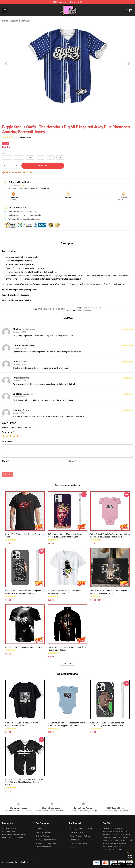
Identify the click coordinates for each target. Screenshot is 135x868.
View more (68, 663)
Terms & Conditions (44, 832)
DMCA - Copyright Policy (46, 840)
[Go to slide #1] (61, 110)
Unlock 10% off (130, 856)
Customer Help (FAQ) (79, 844)
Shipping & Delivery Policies (81, 829)
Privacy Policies (43, 836)
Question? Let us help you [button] (123, 865)
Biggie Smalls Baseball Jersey (89, 308)
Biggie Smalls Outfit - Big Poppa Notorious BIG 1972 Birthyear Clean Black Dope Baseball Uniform (24, 782)
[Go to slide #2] (74, 110)
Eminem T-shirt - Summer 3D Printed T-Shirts (23, 647)
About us (40, 829)
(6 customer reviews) (23, 138)
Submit (8, 475)
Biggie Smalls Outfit (20, 21)
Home (5, 21)
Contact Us (75, 840)
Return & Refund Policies (80, 836)
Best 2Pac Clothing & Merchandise (17, 300)
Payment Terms (76, 832)
